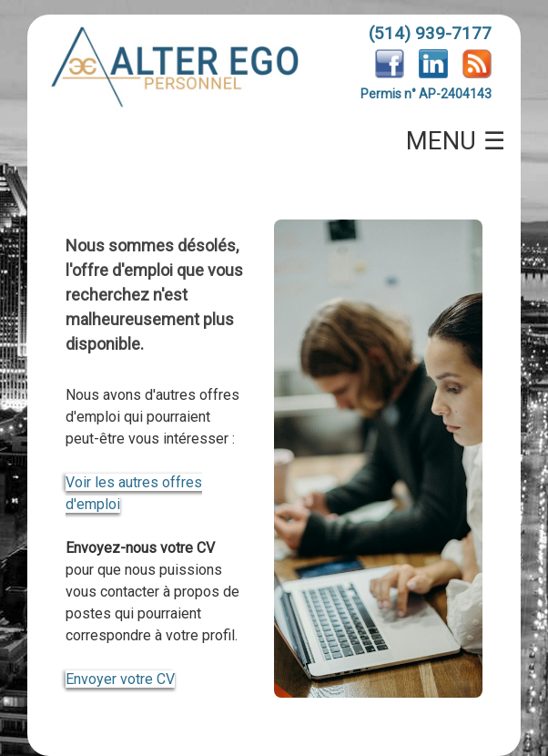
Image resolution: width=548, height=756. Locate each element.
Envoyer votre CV (120, 679)
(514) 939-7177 (430, 33)
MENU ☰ (456, 141)
